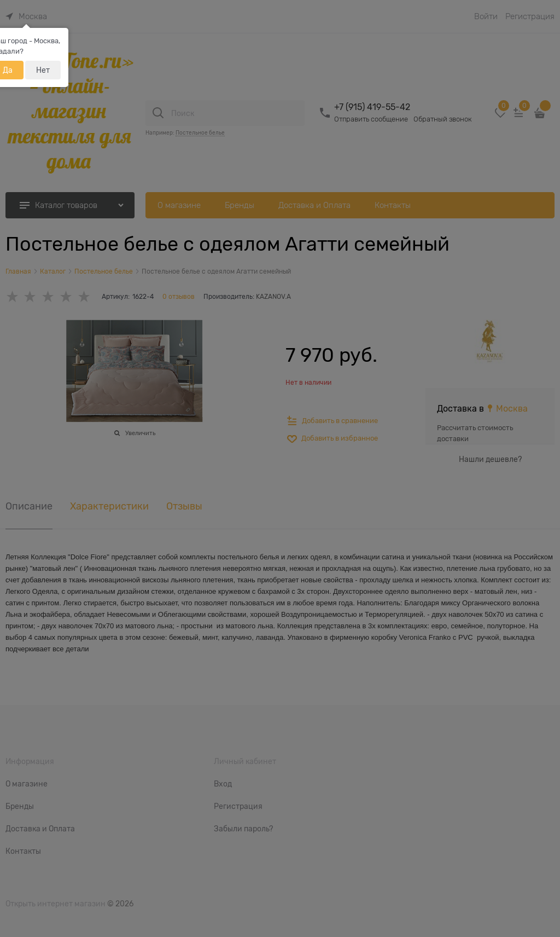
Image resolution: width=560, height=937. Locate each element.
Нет (43, 70)
